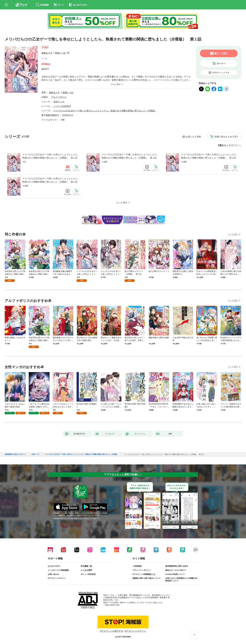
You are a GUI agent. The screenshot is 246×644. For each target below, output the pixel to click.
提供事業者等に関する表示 (177, 566)
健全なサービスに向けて (176, 570)
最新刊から (235, 145)
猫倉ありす (47, 53)
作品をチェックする (221, 73)
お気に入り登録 (193, 137)
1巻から (222, 145)
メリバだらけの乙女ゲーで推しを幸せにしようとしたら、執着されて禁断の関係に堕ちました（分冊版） (105, 111)
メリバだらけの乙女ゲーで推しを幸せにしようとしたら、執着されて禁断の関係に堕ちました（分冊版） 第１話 (51, 156)
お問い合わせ (53, 574)
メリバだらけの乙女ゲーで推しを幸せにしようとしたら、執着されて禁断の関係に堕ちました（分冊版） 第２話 (130, 156)
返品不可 (45, 69)
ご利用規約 (137, 566)
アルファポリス (59, 97)
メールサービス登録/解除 (58, 570)
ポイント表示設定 (88, 574)
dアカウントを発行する (112, 631)
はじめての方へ (54, 566)
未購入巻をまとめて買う (227, 137)
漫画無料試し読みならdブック (15, 454)
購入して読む (221, 53)
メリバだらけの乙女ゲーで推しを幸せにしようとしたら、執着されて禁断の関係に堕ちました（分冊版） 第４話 (51, 180)
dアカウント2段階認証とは (144, 574)
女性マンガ (59, 102)
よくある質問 (86, 570)
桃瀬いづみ (60, 53)
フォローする (68, 53)
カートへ (221, 63)
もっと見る (233, 234)
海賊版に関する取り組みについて (147, 578)
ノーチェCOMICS (62, 106)
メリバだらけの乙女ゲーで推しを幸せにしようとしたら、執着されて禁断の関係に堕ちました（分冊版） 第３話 (210, 156)
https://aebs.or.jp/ (112, 605)
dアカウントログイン (57, 578)
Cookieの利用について (175, 574)
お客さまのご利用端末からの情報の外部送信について (181, 579)
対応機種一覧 (86, 566)
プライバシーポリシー (142, 570)
